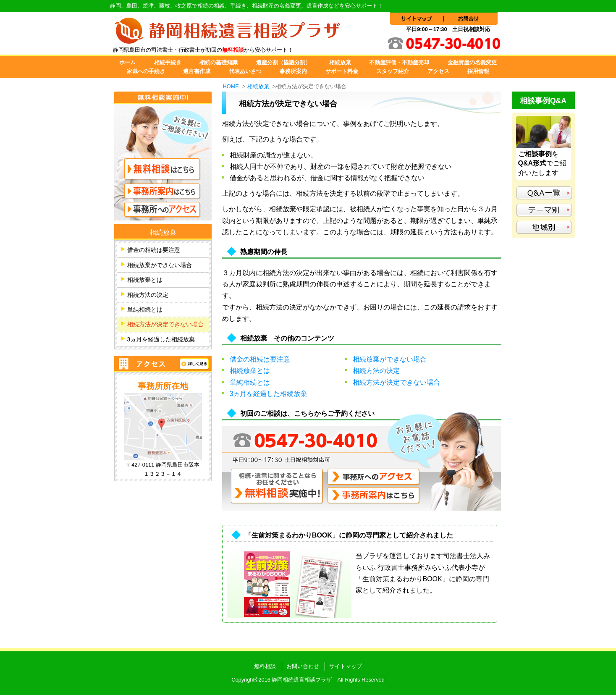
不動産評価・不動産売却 (399, 62)
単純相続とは (250, 382)
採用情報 (478, 71)
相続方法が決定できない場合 (396, 382)
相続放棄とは (250, 371)
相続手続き (168, 62)
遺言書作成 (197, 71)
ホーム (127, 62)
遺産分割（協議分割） (283, 62)
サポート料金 (342, 71)
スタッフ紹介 (393, 71)
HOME (231, 86)
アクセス (438, 71)
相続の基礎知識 (219, 62)
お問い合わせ (303, 666)
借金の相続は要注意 (260, 359)
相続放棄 (340, 62)
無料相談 (265, 666)
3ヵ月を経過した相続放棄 (269, 394)
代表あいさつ (245, 71)
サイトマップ (346, 666)
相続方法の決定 (376, 371)
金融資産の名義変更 (472, 62)
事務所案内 (293, 71)
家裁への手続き (146, 71)
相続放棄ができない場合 (390, 359)
